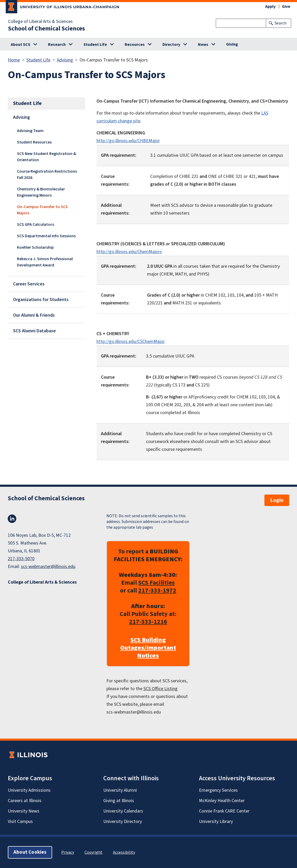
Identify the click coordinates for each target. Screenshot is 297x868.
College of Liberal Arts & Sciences (40, 22)
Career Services (29, 284)
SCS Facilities (156, 583)
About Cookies (30, 852)
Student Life (95, 45)
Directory (171, 45)
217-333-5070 (21, 559)
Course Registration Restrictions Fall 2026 (47, 174)
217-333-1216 (148, 622)
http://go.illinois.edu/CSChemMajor (131, 342)
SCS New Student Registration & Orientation (47, 157)
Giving (232, 44)
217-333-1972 (157, 591)
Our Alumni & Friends (34, 315)
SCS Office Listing (160, 689)
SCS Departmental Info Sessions (46, 236)
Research (57, 45)
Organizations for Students (41, 300)
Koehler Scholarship (35, 247)
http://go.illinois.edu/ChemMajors (129, 252)
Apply (270, 7)
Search (281, 23)
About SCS (20, 45)
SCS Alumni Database (34, 331)
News (203, 45)
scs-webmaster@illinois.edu (48, 567)
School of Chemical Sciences (47, 29)
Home (14, 60)
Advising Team (30, 131)
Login (277, 500)
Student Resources (34, 142)
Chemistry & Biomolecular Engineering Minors (41, 192)
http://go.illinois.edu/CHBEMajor (128, 141)
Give (286, 7)
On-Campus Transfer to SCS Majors (42, 210)
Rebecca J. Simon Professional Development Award (45, 262)
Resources (135, 45)
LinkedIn (12, 519)
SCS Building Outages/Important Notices (148, 648)
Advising (65, 60)
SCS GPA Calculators (35, 224)
